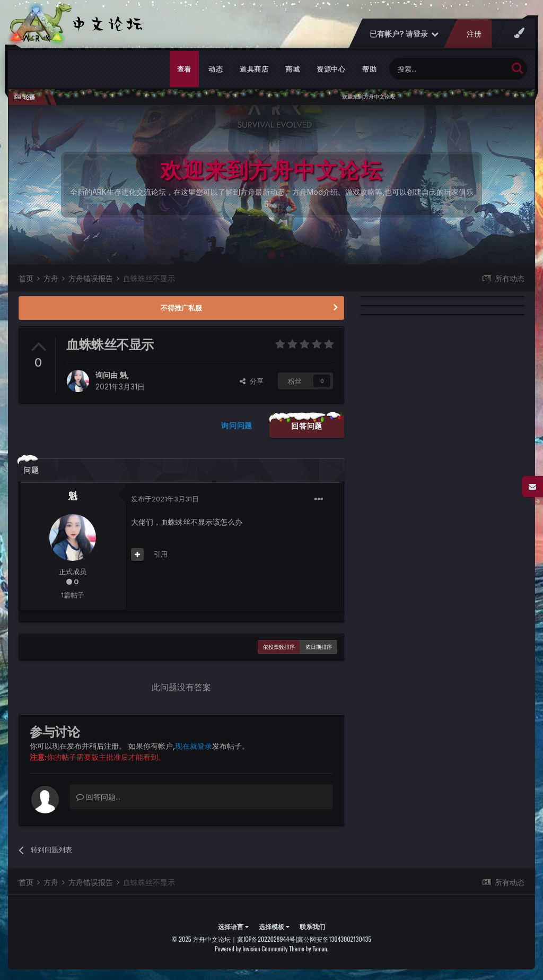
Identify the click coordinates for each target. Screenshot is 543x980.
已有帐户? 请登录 (404, 34)
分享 (252, 381)
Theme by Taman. (309, 948)
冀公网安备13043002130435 (334, 939)
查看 (184, 69)
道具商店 (254, 69)
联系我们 (312, 926)
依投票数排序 (279, 647)
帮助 (369, 69)
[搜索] (448, 69)
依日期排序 (319, 647)
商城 (292, 69)
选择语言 (233, 926)
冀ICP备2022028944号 (266, 939)
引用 (161, 554)
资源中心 (331, 69)
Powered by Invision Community (251, 948)
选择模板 (274, 926)
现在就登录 (194, 746)
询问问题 (237, 425)
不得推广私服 (181, 308)
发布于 (165, 499)
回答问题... (98, 797)
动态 (216, 69)
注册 (474, 34)
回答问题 (307, 426)
